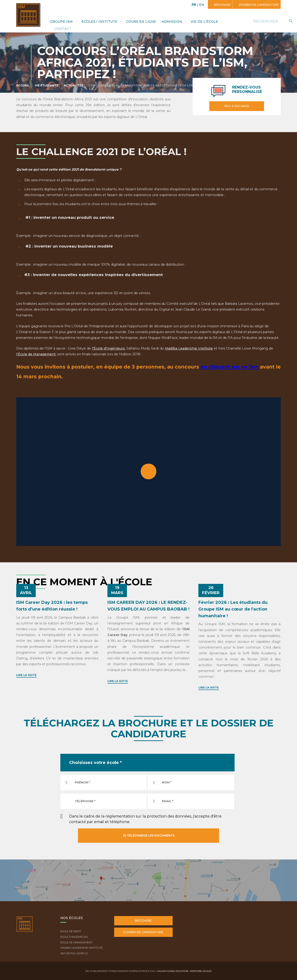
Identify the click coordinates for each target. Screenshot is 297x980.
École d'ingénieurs (74, 937)
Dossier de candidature (258, 5)
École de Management (76, 942)
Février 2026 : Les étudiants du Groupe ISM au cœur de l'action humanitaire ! (233, 609)
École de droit (71, 931)
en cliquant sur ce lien (229, 367)
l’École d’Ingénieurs (108, 348)
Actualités (73, 85)
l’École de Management (36, 354)
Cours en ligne (141, 22)
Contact (63, 29)
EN (202, 5)
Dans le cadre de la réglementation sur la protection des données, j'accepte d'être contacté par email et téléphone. (145, 819)
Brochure (222, 5)
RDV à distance (237, 106)
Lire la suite (26, 675)
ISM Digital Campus (74, 953)
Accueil (23, 85)
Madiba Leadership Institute (189, 348)
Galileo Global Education (173, 971)
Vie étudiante (47, 85)
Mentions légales (201, 971)
